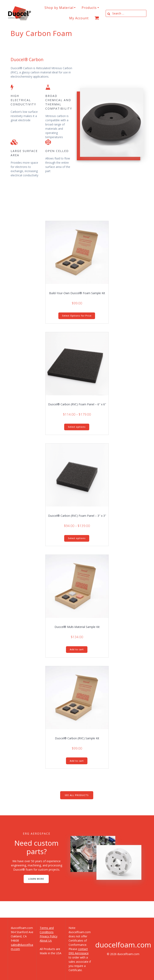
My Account (79, 18)
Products (89, 8)
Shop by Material (59, 8)
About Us (46, 940)
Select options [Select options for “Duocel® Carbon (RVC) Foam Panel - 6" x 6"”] (77, 427)
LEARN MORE (36, 879)
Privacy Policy (49, 936)
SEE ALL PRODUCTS (77, 795)
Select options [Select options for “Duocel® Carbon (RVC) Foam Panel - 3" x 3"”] (77, 538)
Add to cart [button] (77, 649)
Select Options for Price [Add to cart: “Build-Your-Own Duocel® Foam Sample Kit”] (77, 316)
